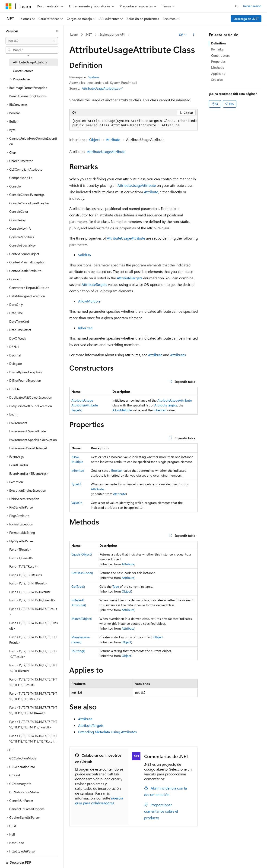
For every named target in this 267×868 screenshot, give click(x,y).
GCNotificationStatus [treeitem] (24, 792)
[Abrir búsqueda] (237, 6)
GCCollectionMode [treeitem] (23, 758)
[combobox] (32, 41)
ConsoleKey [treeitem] (17, 220)
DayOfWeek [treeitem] (18, 338)
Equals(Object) (82, 554)
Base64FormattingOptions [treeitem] (28, 96)
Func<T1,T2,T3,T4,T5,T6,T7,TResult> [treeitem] (33, 612)
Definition (218, 43)
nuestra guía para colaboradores (99, 800)
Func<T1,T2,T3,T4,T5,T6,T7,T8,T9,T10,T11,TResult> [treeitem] (33, 668)
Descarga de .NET (246, 19)
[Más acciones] (194, 35)
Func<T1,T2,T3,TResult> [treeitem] (26, 575)
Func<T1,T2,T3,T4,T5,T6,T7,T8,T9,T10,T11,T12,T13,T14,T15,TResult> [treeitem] (33, 724)
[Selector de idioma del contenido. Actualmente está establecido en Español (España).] (22, 860)
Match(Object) (82, 619)
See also (217, 80)
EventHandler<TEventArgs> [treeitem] (29, 473)
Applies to (218, 73)
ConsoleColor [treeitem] (19, 211)
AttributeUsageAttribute (106, 151)
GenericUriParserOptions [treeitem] (27, 809)
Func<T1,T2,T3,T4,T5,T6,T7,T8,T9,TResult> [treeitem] (33, 640)
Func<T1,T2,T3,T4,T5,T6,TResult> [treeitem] (32, 600)
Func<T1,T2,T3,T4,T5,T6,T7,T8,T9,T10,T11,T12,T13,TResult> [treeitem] (33, 696)
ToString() (78, 651)
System (94, 77)
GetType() (78, 586)
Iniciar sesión (252, 6)
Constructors (220, 55)
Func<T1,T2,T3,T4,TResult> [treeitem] (28, 583)
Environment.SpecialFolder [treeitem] (28, 431)
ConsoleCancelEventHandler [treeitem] (29, 203)
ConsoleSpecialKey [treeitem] (22, 245)
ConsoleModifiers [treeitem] (22, 237)
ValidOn (84, 255)
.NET (89, 34)
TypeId (76, 484)
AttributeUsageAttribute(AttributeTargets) (85, 405)
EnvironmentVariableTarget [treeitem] (28, 448)
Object (95, 139)
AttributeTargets (130, 278)
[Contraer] (57, 31)
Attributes (178, 355)
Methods (218, 67)
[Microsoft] (9, 6)
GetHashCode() (82, 573)
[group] (133, 123)
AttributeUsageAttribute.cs (101, 88)
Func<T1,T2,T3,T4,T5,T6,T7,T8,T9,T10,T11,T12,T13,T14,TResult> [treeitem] (33, 710)
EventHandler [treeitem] (19, 465)
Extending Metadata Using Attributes (107, 732)
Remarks (217, 49)
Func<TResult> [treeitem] (20, 549)
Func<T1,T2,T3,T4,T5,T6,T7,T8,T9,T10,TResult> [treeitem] (33, 654)
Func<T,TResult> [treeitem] (21, 558)
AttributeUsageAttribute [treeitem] (30, 62)
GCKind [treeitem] (15, 775)
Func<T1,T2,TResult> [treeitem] (24, 566)
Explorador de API (112, 34)
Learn (74, 34)
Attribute (113, 139)
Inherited (85, 328)
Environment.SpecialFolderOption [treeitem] (33, 440)
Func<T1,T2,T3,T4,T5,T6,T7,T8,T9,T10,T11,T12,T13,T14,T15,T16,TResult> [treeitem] (33, 739)
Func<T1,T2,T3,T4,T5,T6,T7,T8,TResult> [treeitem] (33, 626)
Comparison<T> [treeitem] (21, 178)
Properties (218, 61)
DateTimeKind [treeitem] (19, 321)
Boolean (117, 470)
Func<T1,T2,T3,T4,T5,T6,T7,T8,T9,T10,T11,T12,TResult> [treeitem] (33, 682)
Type (116, 586)
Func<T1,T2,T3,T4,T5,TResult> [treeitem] (30, 592)
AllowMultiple (89, 301)
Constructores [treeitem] (23, 71)
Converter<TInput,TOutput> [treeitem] (30, 288)
